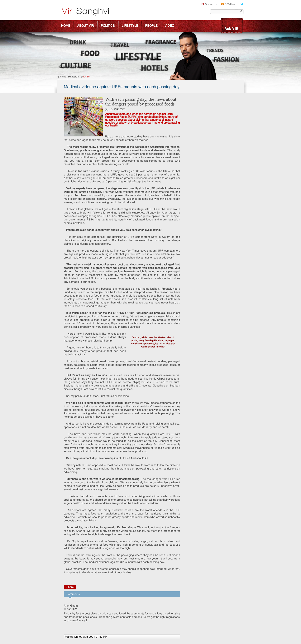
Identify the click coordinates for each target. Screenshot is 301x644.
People (151, 26)
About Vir (86, 26)
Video (169, 26)
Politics (108, 26)
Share (70, 587)
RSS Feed (228, 4)
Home (66, 26)
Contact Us (209, 4)
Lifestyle (130, 26)
